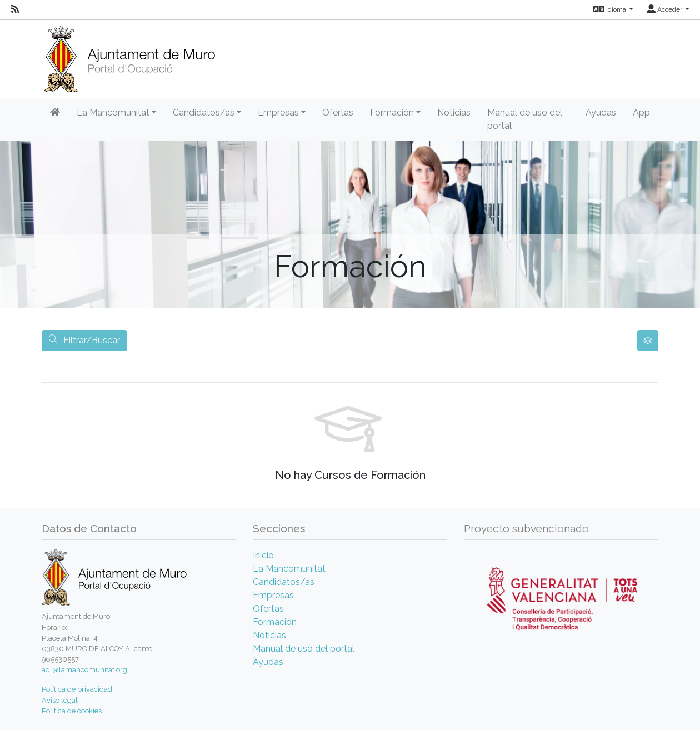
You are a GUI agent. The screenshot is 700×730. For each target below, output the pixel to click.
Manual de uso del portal (525, 119)
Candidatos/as (284, 582)
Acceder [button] (665, 9)
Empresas (273, 595)
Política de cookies (72, 711)
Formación (275, 622)
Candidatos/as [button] (204, 112)
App (641, 112)
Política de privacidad (77, 689)
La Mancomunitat (289, 569)
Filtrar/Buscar (84, 340)
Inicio (263, 555)
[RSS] (15, 9)
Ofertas (338, 112)
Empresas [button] (278, 112)
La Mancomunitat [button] (113, 112)
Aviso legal (60, 700)
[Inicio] (130, 55)
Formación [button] (392, 112)
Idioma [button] (611, 9)
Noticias (454, 112)
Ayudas (601, 112)
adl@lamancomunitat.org (84, 670)
